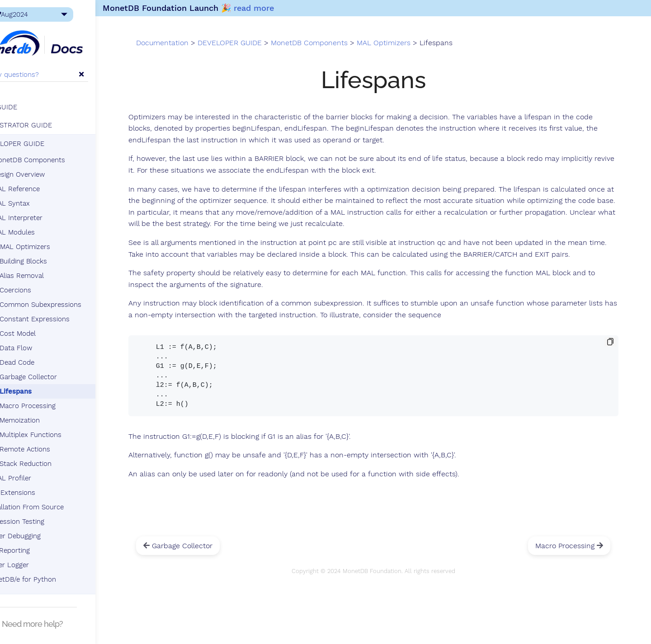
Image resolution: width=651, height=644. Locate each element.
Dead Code (48, 365)
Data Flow (47, 351)
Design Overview (49, 177)
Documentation (213, 49)
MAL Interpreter (48, 221)
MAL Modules (44, 235)
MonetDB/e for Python (51, 582)
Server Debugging (44, 539)
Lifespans (46, 394)
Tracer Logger (38, 568)
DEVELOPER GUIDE (41, 146)
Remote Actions (56, 452)
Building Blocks (54, 264)
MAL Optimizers (52, 249)
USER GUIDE (28, 110)
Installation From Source (55, 510)
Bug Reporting (38, 553)
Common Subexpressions (71, 307)
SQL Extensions (41, 495)
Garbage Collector (59, 380)
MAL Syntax (42, 206)
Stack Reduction (56, 466)
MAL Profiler (42, 481)
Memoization (50, 423)
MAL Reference (47, 192)
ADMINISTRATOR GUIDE (45, 128)
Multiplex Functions (61, 437)
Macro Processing (58, 409)
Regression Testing (45, 524)
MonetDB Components (56, 163)
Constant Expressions (65, 322)
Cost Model (48, 336)
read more (294, 8)
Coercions (46, 293)
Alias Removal (52, 278)
